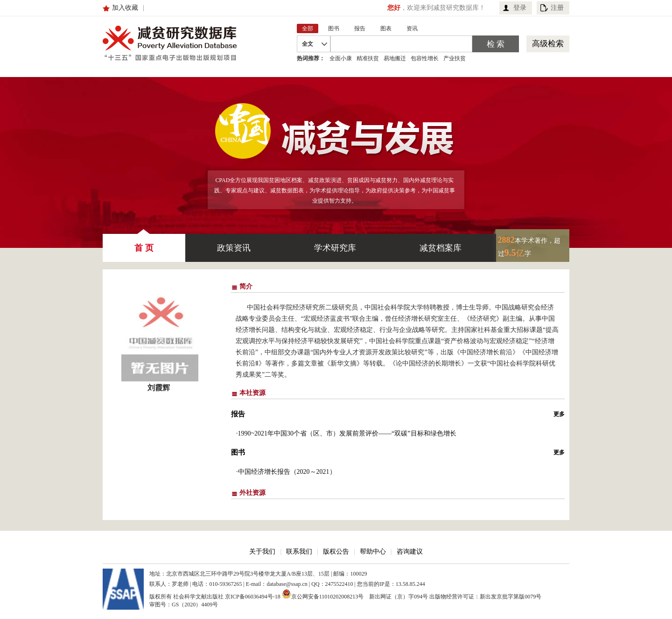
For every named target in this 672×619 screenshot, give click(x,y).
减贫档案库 (441, 248)
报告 (238, 414)
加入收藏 (125, 8)
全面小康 (341, 58)
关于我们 (262, 552)
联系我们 (299, 552)
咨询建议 (410, 552)
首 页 (144, 243)
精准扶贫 (368, 58)
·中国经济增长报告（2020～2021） (286, 472)
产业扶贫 (455, 58)
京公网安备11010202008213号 (323, 594)
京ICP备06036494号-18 (253, 597)
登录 (520, 8)
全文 (308, 44)
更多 (559, 414)
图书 (238, 452)
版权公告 (336, 552)
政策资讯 (234, 248)
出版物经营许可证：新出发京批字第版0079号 (485, 597)
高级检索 (548, 44)
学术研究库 (335, 248)
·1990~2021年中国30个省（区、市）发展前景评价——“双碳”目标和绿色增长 (346, 433)
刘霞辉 (159, 388)
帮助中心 (373, 552)
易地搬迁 (395, 58)
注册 (557, 8)
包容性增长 (425, 58)
